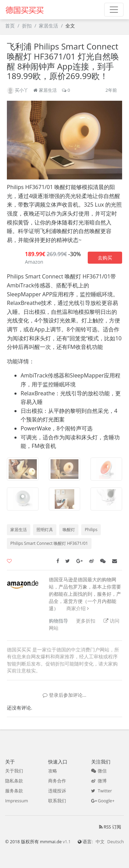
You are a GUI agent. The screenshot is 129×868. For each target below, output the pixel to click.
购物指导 (58, 621)
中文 (100, 842)
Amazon (34, 262)
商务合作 (57, 781)
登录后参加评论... (64, 695)
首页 (10, 26)
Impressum (17, 801)
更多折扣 (86, 621)
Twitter (101, 791)
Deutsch (116, 842)
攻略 (53, 771)
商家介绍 (76, 608)
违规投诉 (57, 791)
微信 (99, 771)
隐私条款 (14, 781)
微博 (99, 781)
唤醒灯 (69, 530)
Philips (91, 530)
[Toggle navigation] (114, 10)
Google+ (103, 801)
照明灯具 (45, 530)
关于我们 (14, 771)
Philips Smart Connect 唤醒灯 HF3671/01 (49, 543)
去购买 (105, 258)
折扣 (27, 26)
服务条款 (14, 791)
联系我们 (57, 801)
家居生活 (49, 26)
